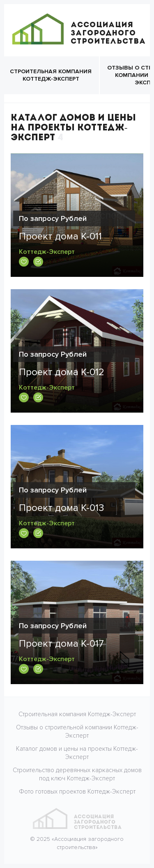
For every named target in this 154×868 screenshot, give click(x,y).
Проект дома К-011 (60, 236)
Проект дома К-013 (61, 508)
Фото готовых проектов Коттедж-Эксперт (77, 791)
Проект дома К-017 (61, 644)
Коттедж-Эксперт (47, 252)
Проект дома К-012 (62, 372)
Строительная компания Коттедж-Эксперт (51, 75)
